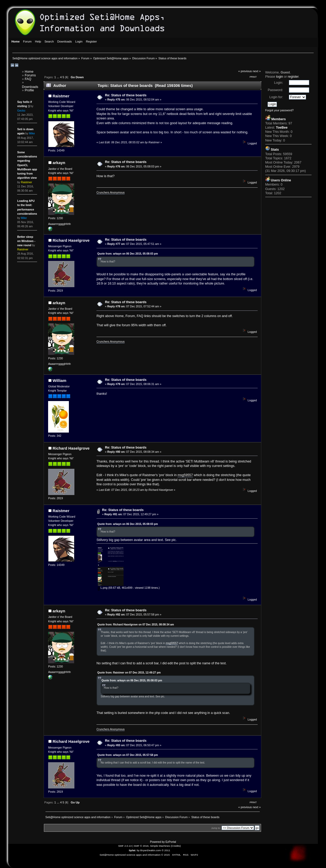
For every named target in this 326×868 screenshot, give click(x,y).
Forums (30, 75)
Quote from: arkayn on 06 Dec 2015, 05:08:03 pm (128, 254)
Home (29, 72)
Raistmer (61, 96)
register (293, 77)
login (279, 77)
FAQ (28, 79)
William (59, 380)
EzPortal (171, 842)
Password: (275, 90)
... (58, 77)
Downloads (30, 87)
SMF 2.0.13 (125, 846)
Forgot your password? (279, 110)
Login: (279, 83)
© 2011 (166, 850)
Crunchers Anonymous (111, 192)
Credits (176, 846)
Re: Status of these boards (126, 95)
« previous (245, 71)
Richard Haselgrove (71, 240)
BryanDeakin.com (151, 850)
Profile (29, 90)
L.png (103, 588)
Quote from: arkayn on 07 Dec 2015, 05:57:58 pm (128, 755)
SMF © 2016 (141, 846)
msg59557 (185, 475)
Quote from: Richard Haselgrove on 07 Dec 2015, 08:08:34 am (136, 625)
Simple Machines (160, 846)
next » (257, 71)
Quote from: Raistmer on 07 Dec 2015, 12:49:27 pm (129, 673)
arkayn (59, 163)
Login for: (276, 97)
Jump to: (216, 828)
